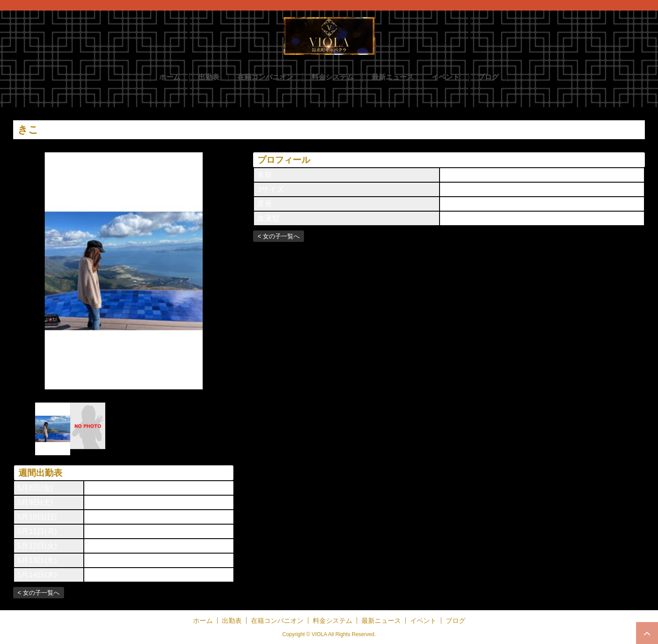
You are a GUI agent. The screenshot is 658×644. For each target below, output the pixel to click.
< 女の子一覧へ (39, 593)
